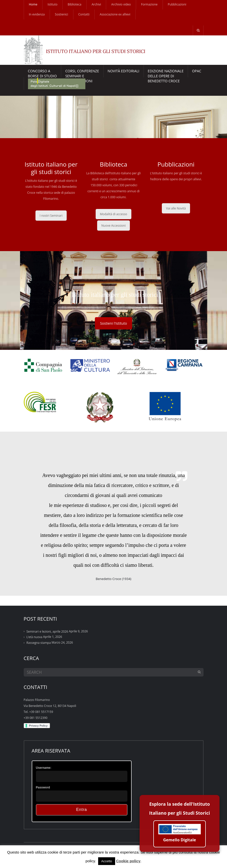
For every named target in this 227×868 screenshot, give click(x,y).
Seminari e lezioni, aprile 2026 (47, 631)
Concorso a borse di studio (42, 73)
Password (43, 787)
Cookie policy (128, 861)
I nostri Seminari (51, 216)
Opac (197, 71)
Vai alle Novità (176, 208)
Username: (44, 768)
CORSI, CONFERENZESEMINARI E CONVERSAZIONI (82, 73)
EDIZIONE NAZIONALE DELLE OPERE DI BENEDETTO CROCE (166, 73)
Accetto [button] (107, 861)
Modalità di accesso (113, 214)
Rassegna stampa (39, 643)
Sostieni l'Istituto (114, 323)
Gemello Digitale (180, 835)
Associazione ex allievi (115, 14)
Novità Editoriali (123, 71)
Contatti (84, 14)
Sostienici (62, 14)
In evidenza (37, 14)
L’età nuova (34, 637)
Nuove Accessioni (113, 226)
